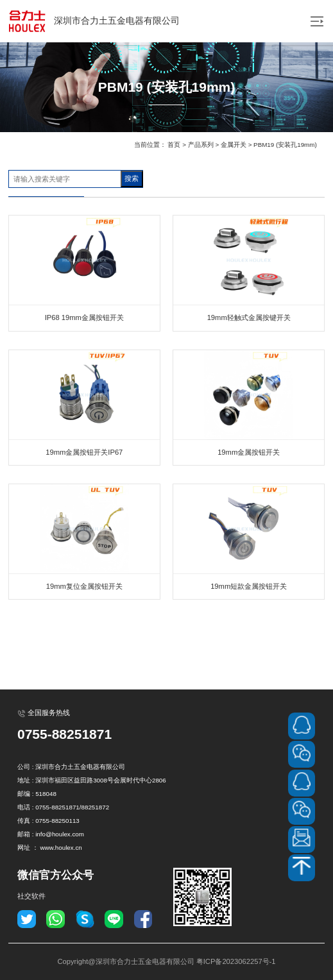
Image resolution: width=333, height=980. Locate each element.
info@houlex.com (60, 834)
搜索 (132, 178)
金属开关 (234, 145)
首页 (174, 145)
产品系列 (201, 145)
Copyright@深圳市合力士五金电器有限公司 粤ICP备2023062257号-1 (166, 961)
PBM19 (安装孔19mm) (285, 145)
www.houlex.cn (61, 848)
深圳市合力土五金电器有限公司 (93, 21)
